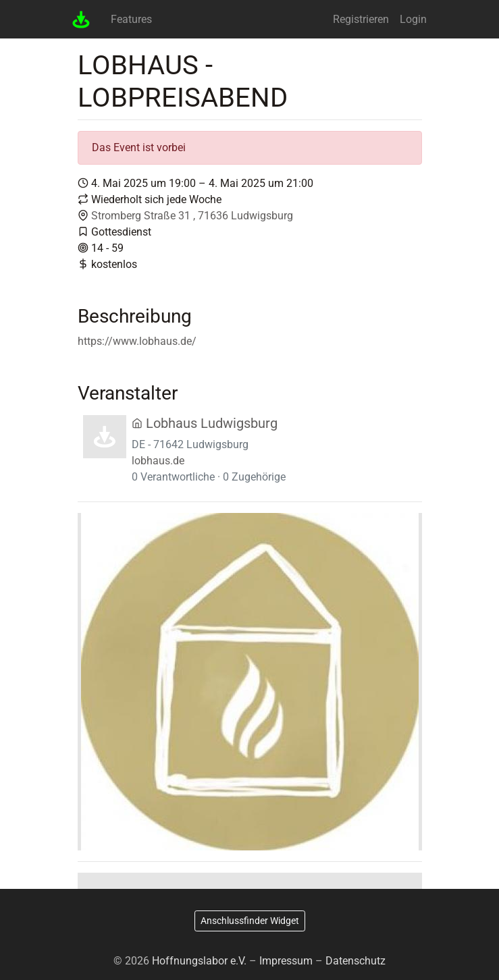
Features (131, 19)
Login (413, 19)
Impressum (286, 961)
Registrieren (361, 19)
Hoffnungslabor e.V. (199, 961)
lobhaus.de (158, 461)
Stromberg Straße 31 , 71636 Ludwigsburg (192, 216)
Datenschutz (356, 961)
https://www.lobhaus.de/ (137, 341)
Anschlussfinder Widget (250, 921)
